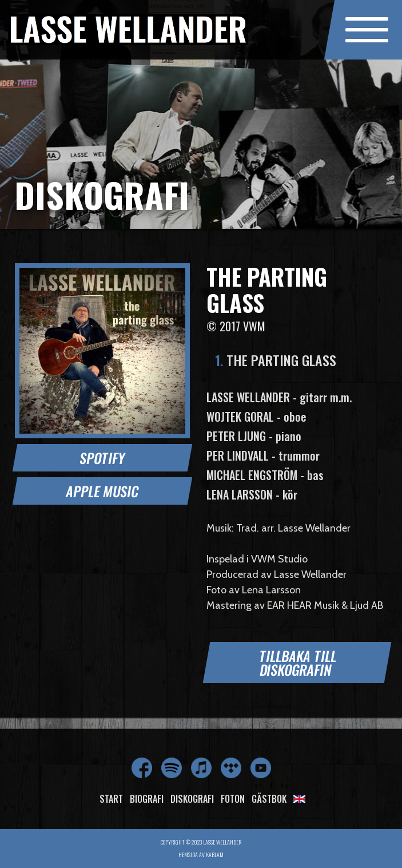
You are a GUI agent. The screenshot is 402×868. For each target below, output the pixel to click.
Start (111, 799)
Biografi (147, 799)
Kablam (215, 855)
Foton (233, 799)
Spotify (102, 458)
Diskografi (192, 799)
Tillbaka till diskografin (298, 663)
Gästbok (269, 799)
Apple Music (102, 491)
